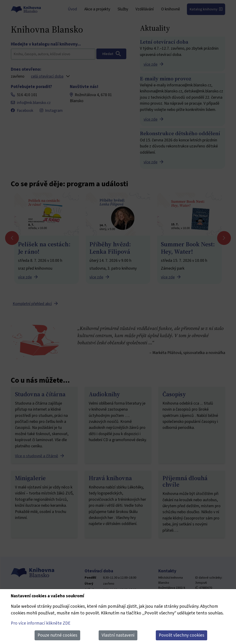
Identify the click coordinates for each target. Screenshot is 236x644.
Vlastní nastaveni (118, 635)
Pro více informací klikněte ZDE (41, 623)
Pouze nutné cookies (57, 635)
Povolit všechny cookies (181, 635)
